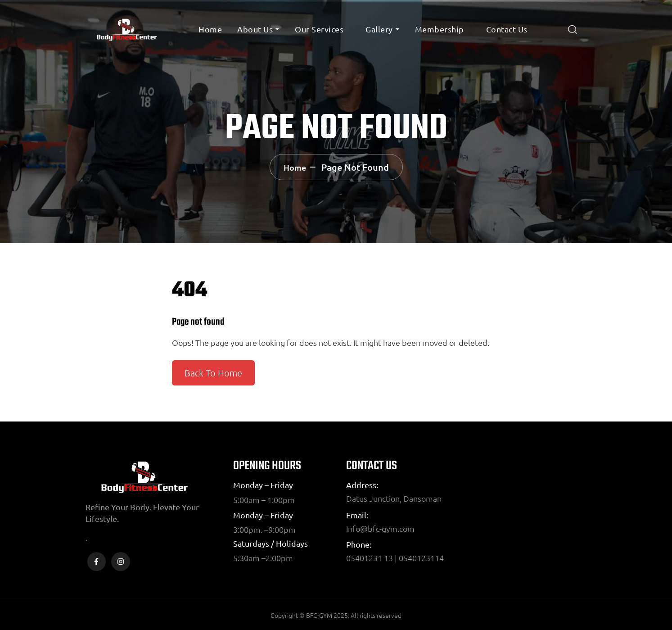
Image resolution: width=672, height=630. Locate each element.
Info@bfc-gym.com (380, 528)
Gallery (379, 29)
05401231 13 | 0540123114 (395, 558)
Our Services (319, 29)
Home (210, 29)
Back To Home (213, 373)
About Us (255, 29)
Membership (440, 29)
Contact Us (507, 29)
